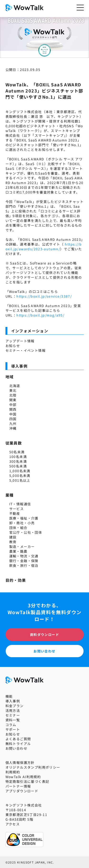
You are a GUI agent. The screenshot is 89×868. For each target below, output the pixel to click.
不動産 (15, 513)
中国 (13, 414)
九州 (13, 423)
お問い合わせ (44, 651)
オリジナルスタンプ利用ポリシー (33, 767)
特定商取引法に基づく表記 (27, 781)
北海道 (15, 386)
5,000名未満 (20, 476)
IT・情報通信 (20, 504)
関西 (13, 409)
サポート (13, 729)
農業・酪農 (18, 551)
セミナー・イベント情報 (26, 350)
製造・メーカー (22, 546)
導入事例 (13, 701)
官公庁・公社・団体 (26, 532)
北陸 (13, 395)
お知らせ (13, 346)
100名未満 (18, 457)
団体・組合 (18, 528)
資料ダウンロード (44, 634)
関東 (13, 400)
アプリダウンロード (22, 791)
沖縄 (13, 428)
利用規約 (13, 772)
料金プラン (15, 706)
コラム (11, 725)
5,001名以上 (20, 480)
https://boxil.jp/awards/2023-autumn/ (44, 247)
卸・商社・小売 (22, 523)
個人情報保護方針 (20, 762)
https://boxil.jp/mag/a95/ (40, 315)
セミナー (13, 715)
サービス (17, 509)
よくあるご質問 (18, 739)
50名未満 (17, 452)
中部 (13, 405)
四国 (13, 419)
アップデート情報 (20, 341)
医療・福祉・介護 (24, 518)
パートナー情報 (18, 786)
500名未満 (18, 466)
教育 (13, 542)
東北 (13, 390)
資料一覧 (13, 720)
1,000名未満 (20, 471)
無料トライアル (18, 744)
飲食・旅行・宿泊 (24, 565)
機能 (9, 696)
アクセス (13, 824)
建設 (13, 537)
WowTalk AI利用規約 (23, 777)
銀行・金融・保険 (24, 561)
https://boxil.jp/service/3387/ (44, 296)
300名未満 (18, 461)
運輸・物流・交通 (24, 556)
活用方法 (13, 710)
